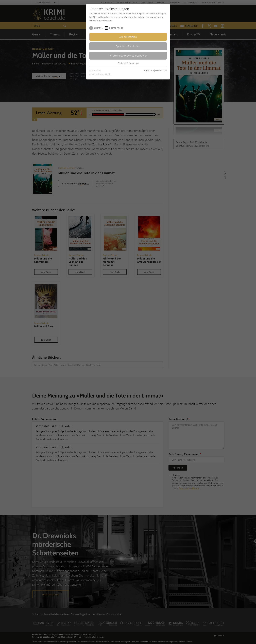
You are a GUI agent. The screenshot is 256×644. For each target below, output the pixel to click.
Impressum (148, 70)
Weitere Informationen (128, 63)
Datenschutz (161, 70)
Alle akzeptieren (128, 37)
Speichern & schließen (128, 46)
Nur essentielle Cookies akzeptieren (128, 56)
